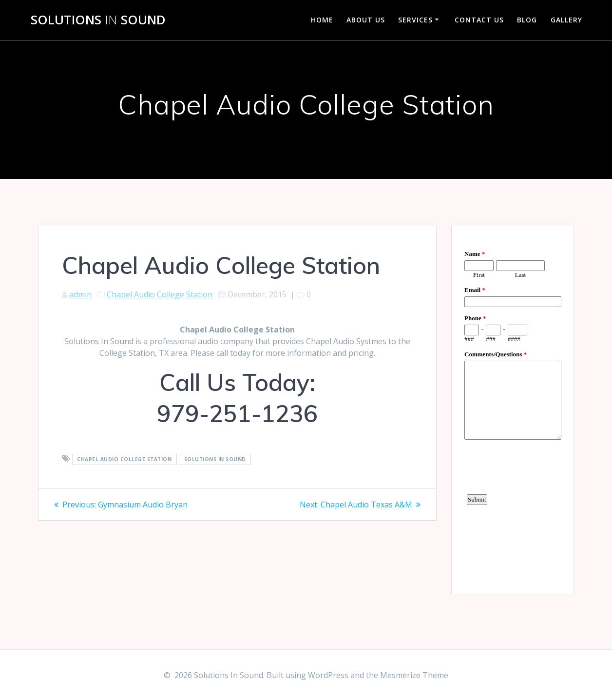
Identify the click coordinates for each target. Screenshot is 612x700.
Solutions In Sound (215, 459)
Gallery (566, 20)
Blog (527, 20)
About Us (366, 20)
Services (415, 20)
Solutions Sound (98, 20)
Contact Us (479, 20)
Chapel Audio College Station (160, 294)
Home (322, 20)
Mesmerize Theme (414, 675)
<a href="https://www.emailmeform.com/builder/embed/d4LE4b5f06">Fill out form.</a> (513, 408)
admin (80, 294)
